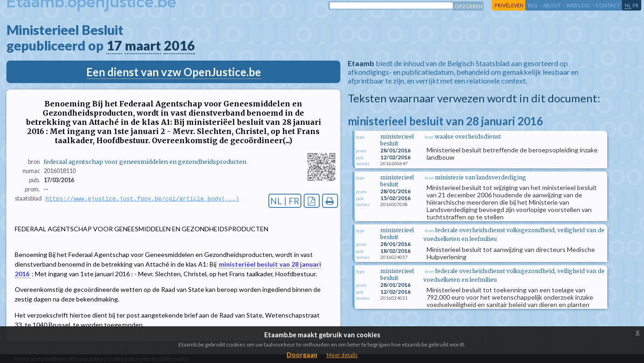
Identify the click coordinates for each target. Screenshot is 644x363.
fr (636, 5)
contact (608, 5)
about (552, 5)
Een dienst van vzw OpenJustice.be (174, 72)
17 (114, 45)
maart (143, 45)
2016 (179, 45)
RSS (533, 5)
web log (578, 5)
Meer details (342, 355)
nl (628, 5)
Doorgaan (302, 355)
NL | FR (285, 201)
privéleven (509, 5)
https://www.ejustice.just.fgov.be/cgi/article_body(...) (142, 199)
